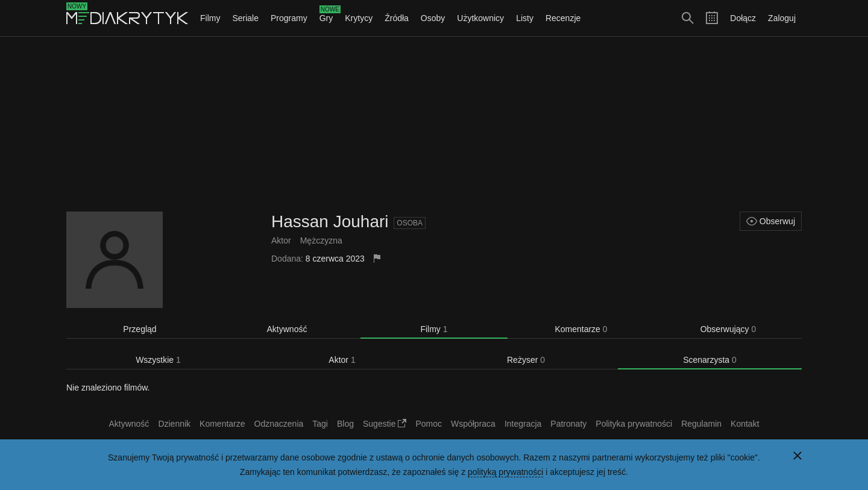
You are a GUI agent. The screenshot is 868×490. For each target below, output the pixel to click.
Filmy (210, 18)
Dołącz (743, 18)
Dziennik (174, 424)
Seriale (245, 18)
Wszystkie (158, 360)
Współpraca (473, 424)
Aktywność (287, 329)
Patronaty (568, 424)
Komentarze (581, 329)
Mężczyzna (321, 240)
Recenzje (563, 18)
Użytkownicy (480, 18)
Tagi (320, 424)
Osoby (433, 18)
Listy (525, 18)
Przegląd (140, 329)
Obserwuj (771, 221)
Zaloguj (782, 18)
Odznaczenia (279, 424)
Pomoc (429, 424)
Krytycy (359, 18)
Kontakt (745, 424)
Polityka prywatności (634, 424)
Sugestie (385, 424)
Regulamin (701, 424)
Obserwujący (728, 329)
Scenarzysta (710, 360)
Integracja (523, 424)
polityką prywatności (505, 472)
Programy (289, 18)
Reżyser (526, 360)
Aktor (281, 240)
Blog (345, 424)
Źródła (397, 18)
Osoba (410, 223)
